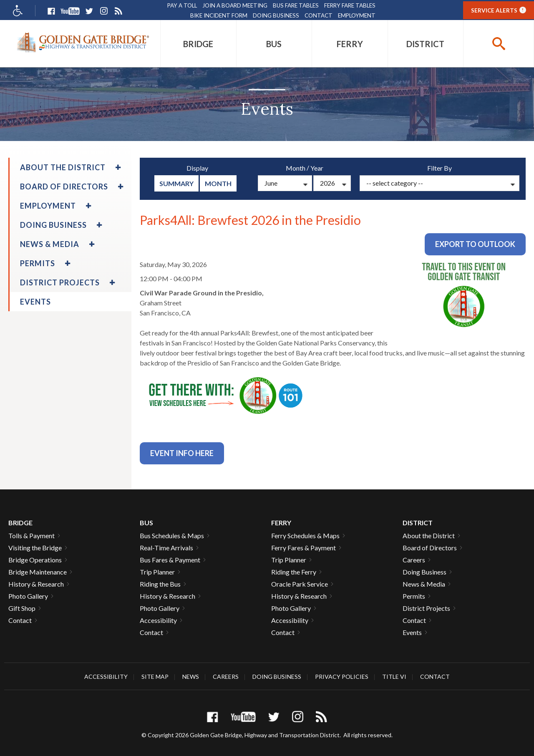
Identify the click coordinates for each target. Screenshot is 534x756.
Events (412, 632)
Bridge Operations (35, 560)
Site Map (155, 677)
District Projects (426, 608)
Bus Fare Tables (296, 5)
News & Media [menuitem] (50, 244)
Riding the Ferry (294, 572)
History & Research (36, 584)
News (191, 677)
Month (218, 183)
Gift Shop (22, 608)
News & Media (424, 584)
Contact (319, 15)
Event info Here (182, 453)
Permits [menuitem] (38, 263)
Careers (414, 560)
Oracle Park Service (300, 584)
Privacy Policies (342, 677)
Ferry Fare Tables (350, 5)
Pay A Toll (182, 5)
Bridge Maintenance (38, 572)
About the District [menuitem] (63, 167)
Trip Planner (157, 572)
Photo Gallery (28, 596)
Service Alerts (499, 10)
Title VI (394, 677)
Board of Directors (430, 548)
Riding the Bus (160, 584)
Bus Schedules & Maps (172, 535)
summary (176, 183)
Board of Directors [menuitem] (64, 186)
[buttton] (499, 44)
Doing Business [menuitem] (53, 225)
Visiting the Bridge (35, 548)
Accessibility (158, 620)
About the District (429, 535)
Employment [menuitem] (48, 206)
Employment (357, 15)
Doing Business (276, 15)
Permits (414, 596)
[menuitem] (198, 44)
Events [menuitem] (35, 302)
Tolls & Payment (31, 535)
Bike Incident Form (219, 15)
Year (317, 168)
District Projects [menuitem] (60, 282)
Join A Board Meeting (235, 5)
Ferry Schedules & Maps (305, 535)
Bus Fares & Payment (170, 560)
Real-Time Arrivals (166, 548)
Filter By (440, 168)
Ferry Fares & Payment (304, 548)
